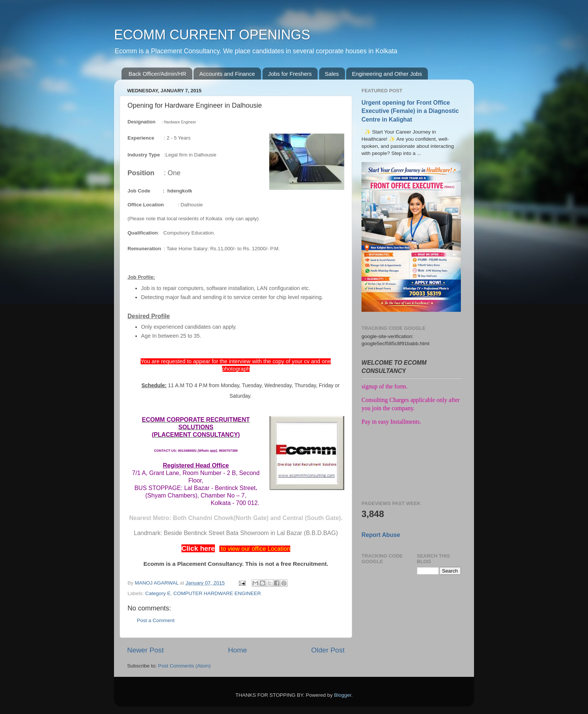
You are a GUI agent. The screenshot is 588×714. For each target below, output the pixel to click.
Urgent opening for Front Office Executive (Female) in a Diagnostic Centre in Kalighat (410, 111)
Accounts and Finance (227, 74)
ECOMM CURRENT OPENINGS (212, 35)
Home (237, 650)
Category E (158, 593)
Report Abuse (381, 535)
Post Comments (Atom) (184, 666)
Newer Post (145, 650)
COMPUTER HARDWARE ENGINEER (217, 593)
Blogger (343, 695)
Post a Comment (156, 620)
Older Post (328, 650)
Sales (332, 74)
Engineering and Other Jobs (387, 74)
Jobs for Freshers (290, 74)
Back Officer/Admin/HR (157, 74)
